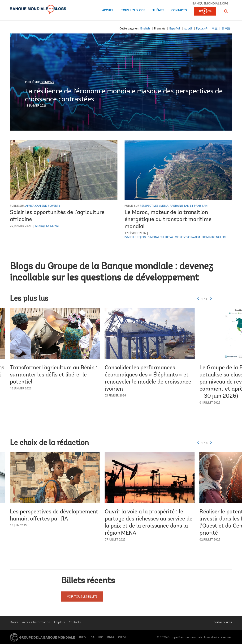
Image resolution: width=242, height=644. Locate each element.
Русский (202, 28)
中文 (215, 28)
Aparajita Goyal (47, 226)
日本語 (226, 28)
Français (160, 28)
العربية (188, 28)
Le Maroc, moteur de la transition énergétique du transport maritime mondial (168, 220)
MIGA (110, 637)
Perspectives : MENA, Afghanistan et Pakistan (174, 206)
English (145, 28)
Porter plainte (223, 622)
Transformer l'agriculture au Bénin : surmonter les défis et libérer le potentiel (54, 375)
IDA (92, 637)
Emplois (59, 622)
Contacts (179, 10)
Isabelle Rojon (135, 237)
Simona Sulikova (160, 237)
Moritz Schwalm (187, 237)
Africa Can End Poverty (43, 206)
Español (175, 28)
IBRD (82, 637)
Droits (14, 622)
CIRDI (122, 637)
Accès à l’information (36, 622)
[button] (226, 11)
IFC (101, 637)
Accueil (108, 10)
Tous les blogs (133, 10)
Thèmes (158, 10)
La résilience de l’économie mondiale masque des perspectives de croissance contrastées (124, 95)
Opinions (47, 82)
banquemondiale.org (210, 3)
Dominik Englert (214, 237)
